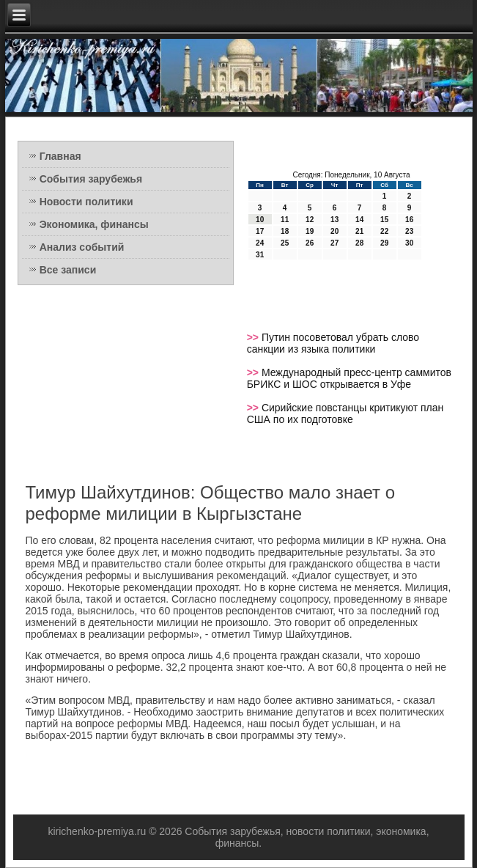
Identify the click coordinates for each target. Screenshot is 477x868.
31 (260, 255)
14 (359, 220)
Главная (60, 156)
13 (334, 220)
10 (260, 220)
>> (254, 337)
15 (384, 220)
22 (384, 231)
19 (310, 231)
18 (285, 231)
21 (359, 231)
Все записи (68, 270)
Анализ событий (82, 247)
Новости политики (86, 202)
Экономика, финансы (94, 224)
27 (334, 243)
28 (359, 243)
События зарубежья (91, 179)
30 (409, 243)
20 (334, 231)
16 (409, 220)
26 (310, 243)
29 (384, 243)
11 (285, 220)
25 (285, 243)
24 (260, 243)
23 (409, 231)
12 (310, 220)
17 (260, 231)
